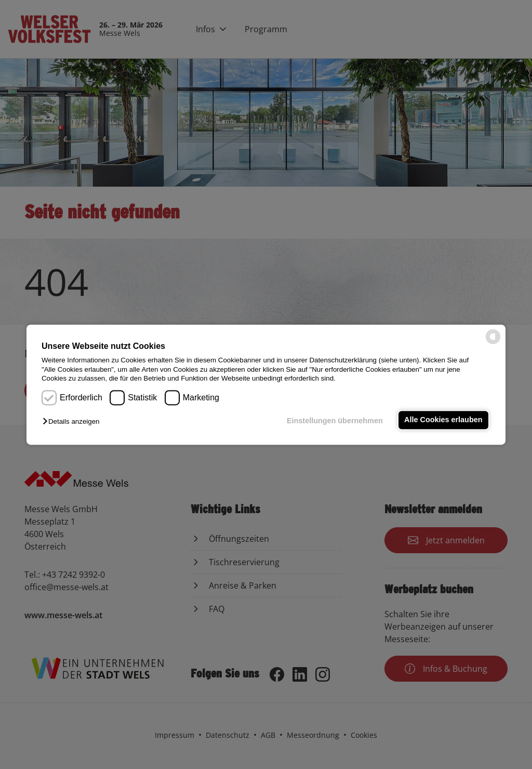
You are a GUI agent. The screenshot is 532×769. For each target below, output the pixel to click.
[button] (74, 422)
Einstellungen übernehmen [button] (335, 421)
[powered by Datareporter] (493, 343)
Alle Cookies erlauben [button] (443, 420)
